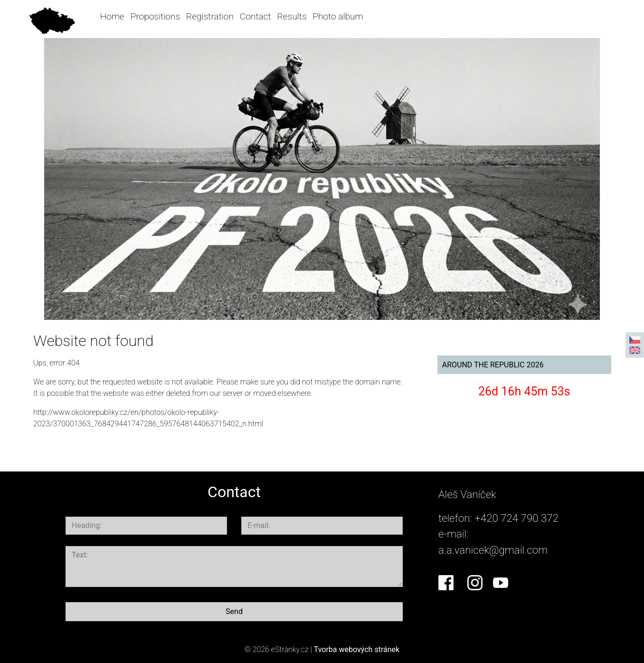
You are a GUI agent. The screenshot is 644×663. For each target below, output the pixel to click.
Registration (210, 16)
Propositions (155, 16)
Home (112, 16)
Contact (256, 16)
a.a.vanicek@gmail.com (493, 550)
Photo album (338, 16)
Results (292, 16)
